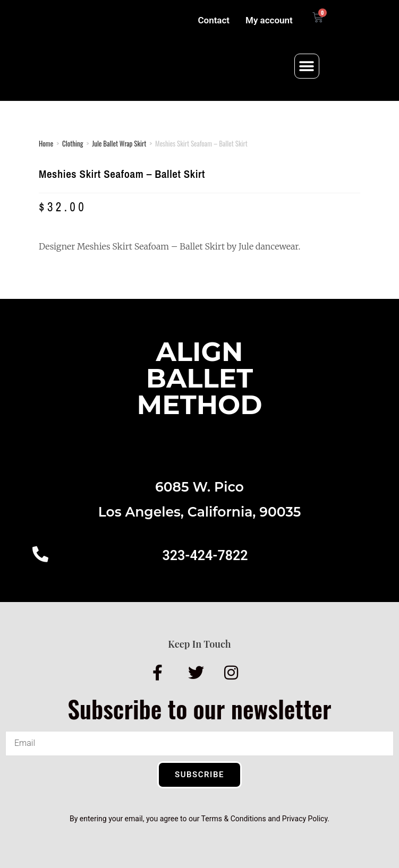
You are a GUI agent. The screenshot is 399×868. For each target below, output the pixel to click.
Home (46, 143)
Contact (214, 20)
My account (269, 20)
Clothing (73, 143)
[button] (307, 66)
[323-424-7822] (40, 554)
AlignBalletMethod (199, 378)
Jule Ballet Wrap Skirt (119, 143)
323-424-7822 (205, 556)
